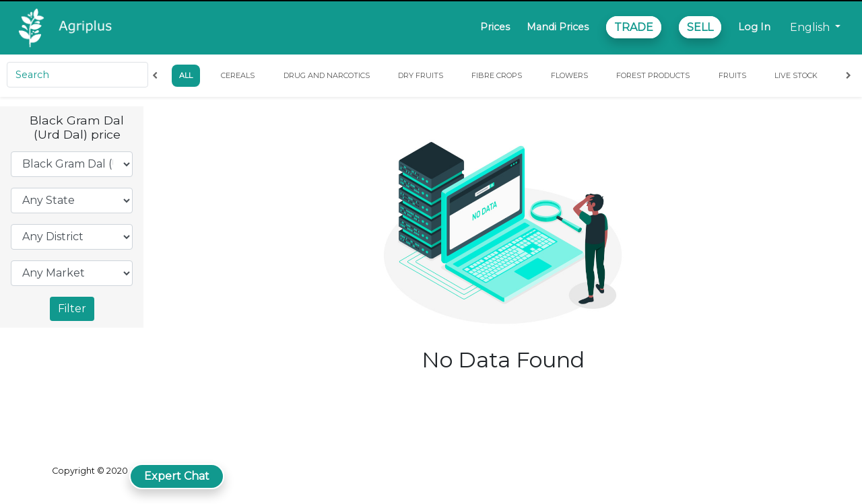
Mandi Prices (558, 27)
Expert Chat (177, 476)
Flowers (569, 75)
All (186, 75)
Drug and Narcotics (327, 75)
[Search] (77, 75)
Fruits (732, 75)
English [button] (811, 27)
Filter (72, 309)
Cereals (238, 75)
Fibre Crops (497, 75)
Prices (495, 27)
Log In (754, 27)
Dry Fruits (421, 75)
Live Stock (796, 75)
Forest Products (653, 75)
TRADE (634, 27)
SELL (700, 27)
